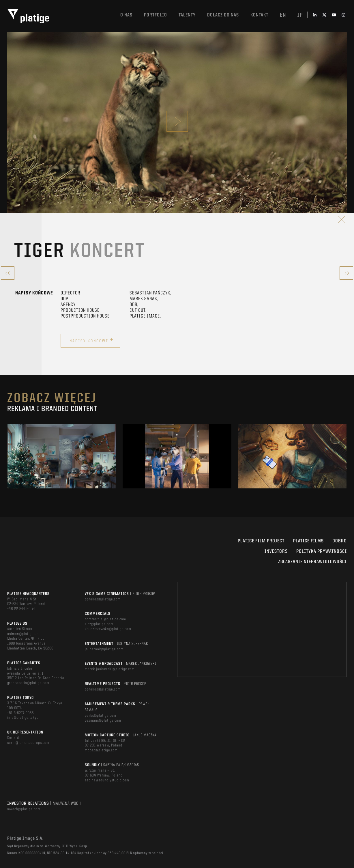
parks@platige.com (101, 716)
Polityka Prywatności (322, 551)
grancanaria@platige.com (28, 683)
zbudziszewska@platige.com (108, 629)
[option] (62, 456)
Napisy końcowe (92, 340)
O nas (126, 15)
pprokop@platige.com (103, 599)
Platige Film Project (261, 541)
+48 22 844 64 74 (21, 609)
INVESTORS (276, 551)
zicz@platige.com (99, 624)
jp (300, 15)
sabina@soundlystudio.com (107, 780)
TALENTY (187, 15)
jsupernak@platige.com (104, 649)
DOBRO (340, 541)
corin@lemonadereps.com (28, 743)
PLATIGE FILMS (308, 541)
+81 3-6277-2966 (20, 713)
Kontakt (259, 15)
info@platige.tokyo (23, 718)
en (283, 15)
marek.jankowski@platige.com (110, 669)
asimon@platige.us (23, 634)
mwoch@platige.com (24, 809)
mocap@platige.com (101, 750)
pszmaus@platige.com (103, 720)
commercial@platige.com (105, 619)
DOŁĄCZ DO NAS (223, 15)
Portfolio (156, 15)
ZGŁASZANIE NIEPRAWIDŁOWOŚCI (312, 562)
